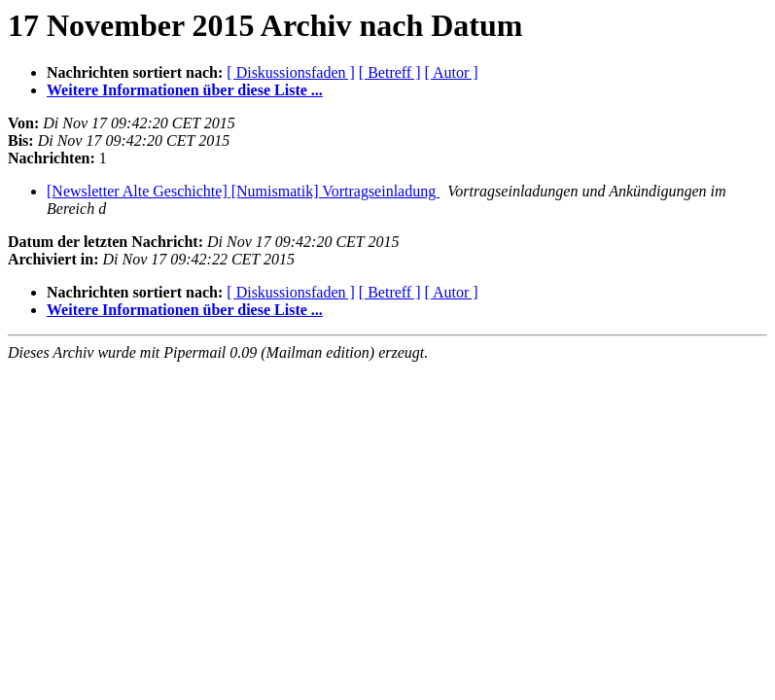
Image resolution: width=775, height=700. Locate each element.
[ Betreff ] (390, 72)
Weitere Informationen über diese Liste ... (185, 90)
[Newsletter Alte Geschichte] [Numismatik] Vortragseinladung (243, 191)
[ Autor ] (452, 72)
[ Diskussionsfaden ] (291, 72)
